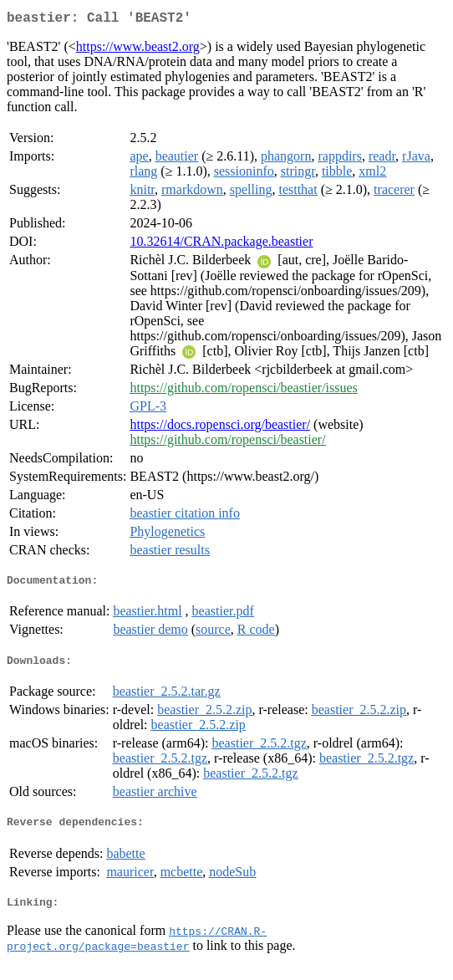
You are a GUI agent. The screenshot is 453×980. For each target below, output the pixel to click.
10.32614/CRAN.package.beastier (221, 245)
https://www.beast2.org (138, 50)
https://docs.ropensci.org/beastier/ (220, 428)
